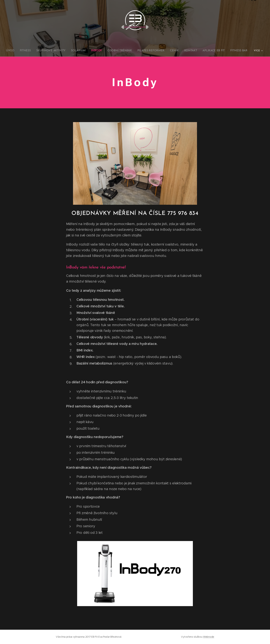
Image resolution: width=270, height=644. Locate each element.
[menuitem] (15, 51)
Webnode (209, 637)
